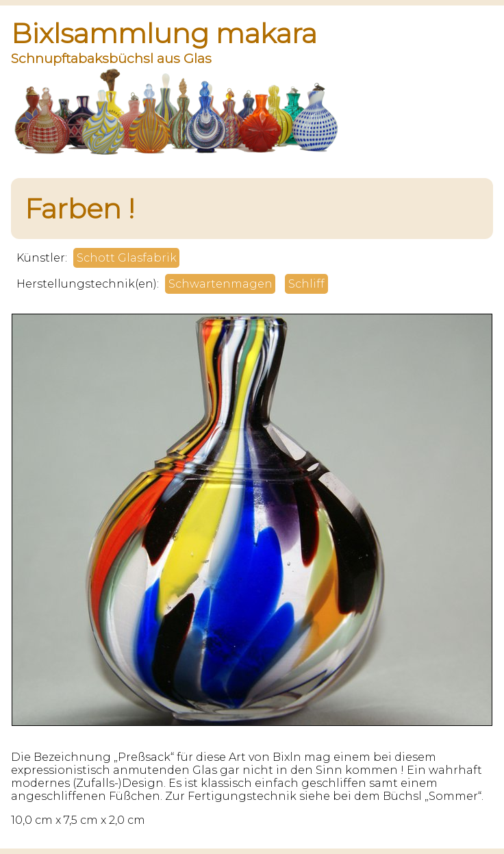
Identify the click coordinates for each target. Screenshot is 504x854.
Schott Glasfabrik (127, 258)
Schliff (306, 284)
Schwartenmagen (220, 284)
